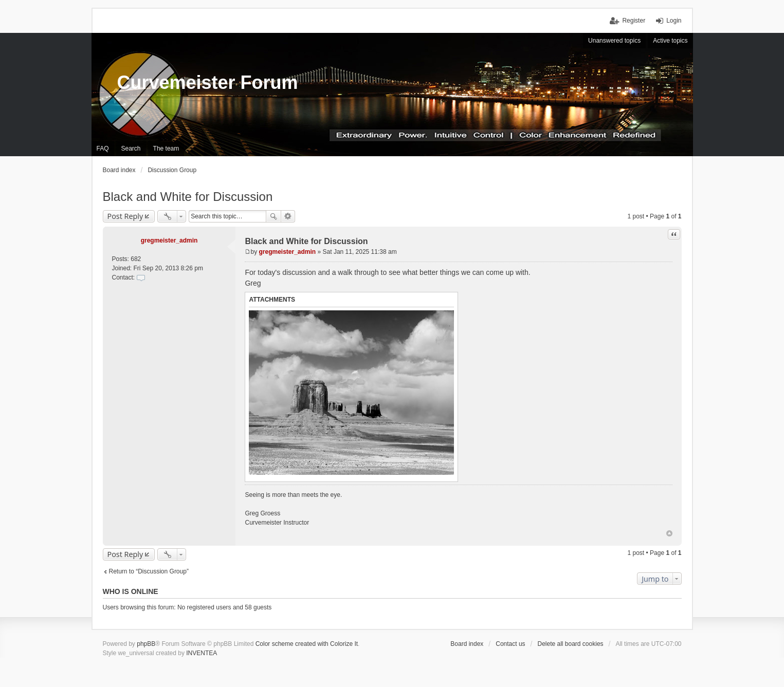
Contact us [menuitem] (510, 644)
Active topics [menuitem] (670, 41)
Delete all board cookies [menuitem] (570, 644)
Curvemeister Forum (208, 82)
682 (136, 259)
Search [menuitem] (131, 148)
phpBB (146, 644)
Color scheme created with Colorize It (307, 644)
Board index (467, 644)
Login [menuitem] (674, 21)
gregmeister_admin (169, 240)
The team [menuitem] (166, 148)
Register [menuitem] (634, 21)
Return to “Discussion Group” (149, 571)
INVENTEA (202, 653)
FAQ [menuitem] (103, 148)
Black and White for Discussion (188, 197)
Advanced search (288, 216)
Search (274, 216)
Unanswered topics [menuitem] (614, 41)
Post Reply (125, 216)
